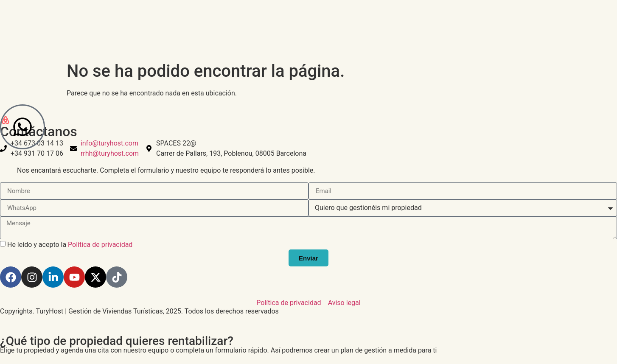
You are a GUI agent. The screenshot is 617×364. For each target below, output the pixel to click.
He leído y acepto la (70, 245)
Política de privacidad (100, 245)
